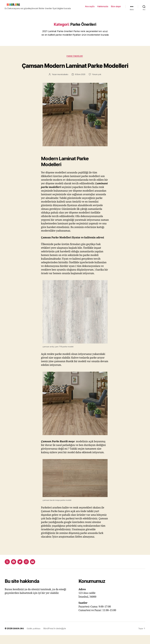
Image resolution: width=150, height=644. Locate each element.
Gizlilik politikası (35, 637)
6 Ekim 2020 (80, 83)
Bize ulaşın (116, 6)
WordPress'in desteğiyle (57, 637)
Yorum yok (97, 83)
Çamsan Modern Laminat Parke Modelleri (75, 70)
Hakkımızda (103, 6)
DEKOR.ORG (19, 637)
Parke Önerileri (75, 56)
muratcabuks (62, 83)
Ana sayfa (90, 6)
